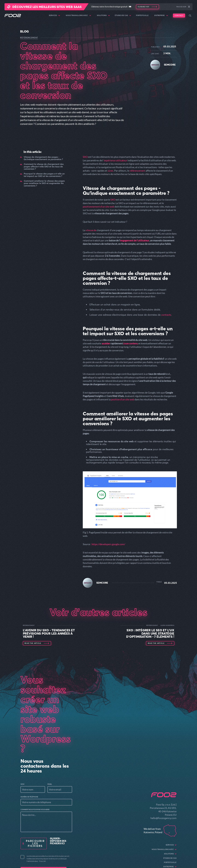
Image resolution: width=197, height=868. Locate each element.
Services (55, 16)
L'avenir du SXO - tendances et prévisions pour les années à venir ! (49, 633)
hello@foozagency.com (163, 818)
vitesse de (91, 230)
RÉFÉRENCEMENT (29, 38)
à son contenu (131, 343)
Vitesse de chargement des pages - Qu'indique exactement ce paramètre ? (43, 158)
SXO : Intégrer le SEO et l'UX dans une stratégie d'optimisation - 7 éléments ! (150, 633)
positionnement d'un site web (99, 207)
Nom (22, 784)
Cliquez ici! (143, 7)
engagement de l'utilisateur (135, 240)
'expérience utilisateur (115, 160)
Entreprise (161, 16)
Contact (179, 15)
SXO (85, 157)
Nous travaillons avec (78, 16)
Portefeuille (142, 15)
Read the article (33, 643)
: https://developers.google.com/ (108, 544)
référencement (138, 171)
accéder (106, 343)
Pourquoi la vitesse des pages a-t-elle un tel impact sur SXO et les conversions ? (44, 175)
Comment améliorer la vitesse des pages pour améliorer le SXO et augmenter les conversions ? (44, 183)
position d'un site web (123, 399)
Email (50, 784)
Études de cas (123, 16)
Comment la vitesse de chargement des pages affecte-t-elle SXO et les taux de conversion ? (44, 166)
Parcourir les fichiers (35, 843)
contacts (166, 315)
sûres (110, 171)
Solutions (103, 16)
